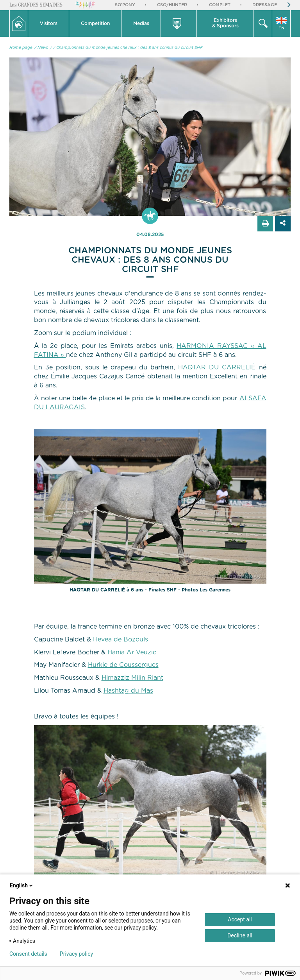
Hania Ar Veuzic (132, 652)
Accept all (240, 919)
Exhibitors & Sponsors (225, 23)
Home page (21, 48)
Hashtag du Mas (128, 691)
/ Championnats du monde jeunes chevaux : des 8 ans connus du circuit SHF (128, 48)
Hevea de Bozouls (121, 640)
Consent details (28, 954)
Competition (95, 23)
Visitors (49, 23)
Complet (220, 5)
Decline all (240, 935)
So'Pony (125, 5)
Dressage (265, 5)
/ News (41, 48)
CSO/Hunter (172, 5)
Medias (141, 23)
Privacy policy (76, 954)
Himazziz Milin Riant (132, 678)
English (22, 885)
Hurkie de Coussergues (123, 665)
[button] (49, 23)
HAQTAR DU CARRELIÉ (217, 367)
